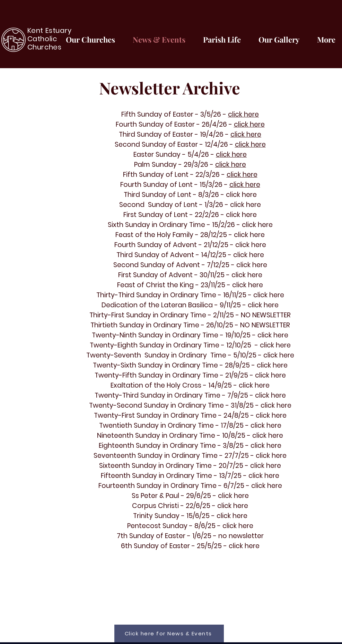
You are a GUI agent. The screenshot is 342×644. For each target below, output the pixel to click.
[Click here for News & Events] (169, 633)
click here (243, 114)
